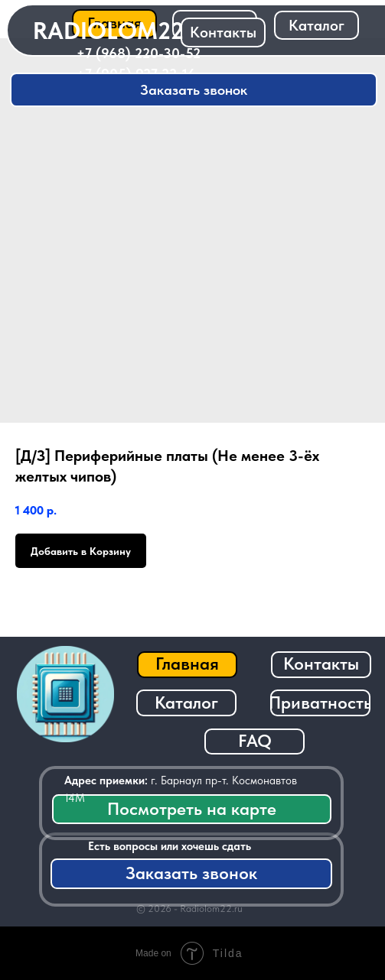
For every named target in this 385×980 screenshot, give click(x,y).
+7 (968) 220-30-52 (139, 53)
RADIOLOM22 (108, 31)
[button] (194, 90)
